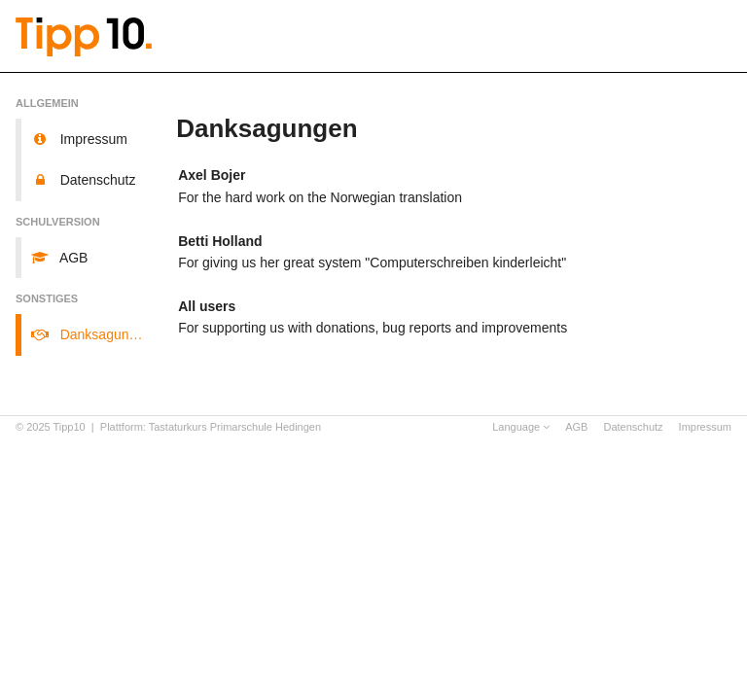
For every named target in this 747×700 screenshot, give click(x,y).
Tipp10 (70, 427)
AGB (576, 427)
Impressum (705, 427)
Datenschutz (633, 427)
